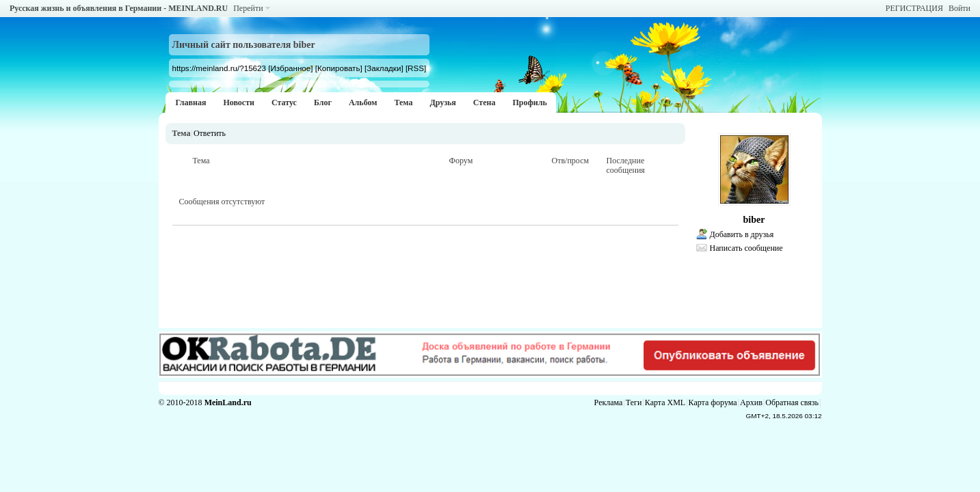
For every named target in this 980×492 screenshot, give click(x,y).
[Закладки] (384, 68)
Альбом (363, 102)
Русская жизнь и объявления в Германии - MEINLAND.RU (119, 8)
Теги (634, 402)
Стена (485, 102)
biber (754, 220)
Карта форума (713, 402)
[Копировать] (339, 68)
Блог (323, 102)
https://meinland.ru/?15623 (219, 68)
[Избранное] (290, 68)
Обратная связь (792, 402)
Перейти (248, 8)
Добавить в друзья (742, 234)
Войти (959, 8)
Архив (751, 402)
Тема (403, 102)
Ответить (210, 133)
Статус (284, 102)
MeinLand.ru (228, 402)
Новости (239, 102)
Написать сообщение (746, 248)
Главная (191, 102)
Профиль (529, 102)
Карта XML (665, 402)
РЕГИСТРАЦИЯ (914, 8)
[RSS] (416, 68)
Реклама (609, 402)
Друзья (442, 102)
